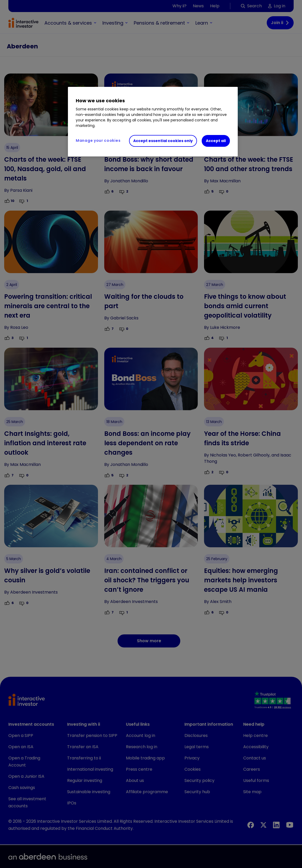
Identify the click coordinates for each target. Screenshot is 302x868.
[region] (153, 122)
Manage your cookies (98, 140)
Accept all (216, 141)
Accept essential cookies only (163, 141)
